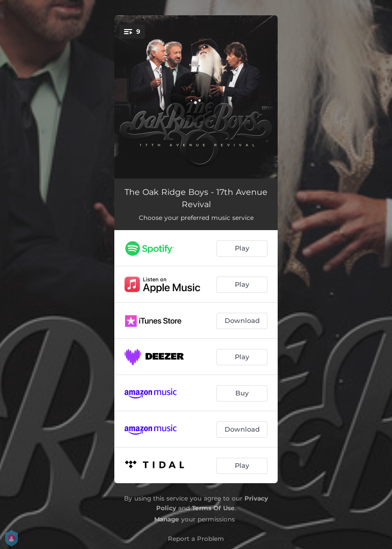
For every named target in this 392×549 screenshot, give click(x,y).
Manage (167, 519)
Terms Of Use (213, 508)
